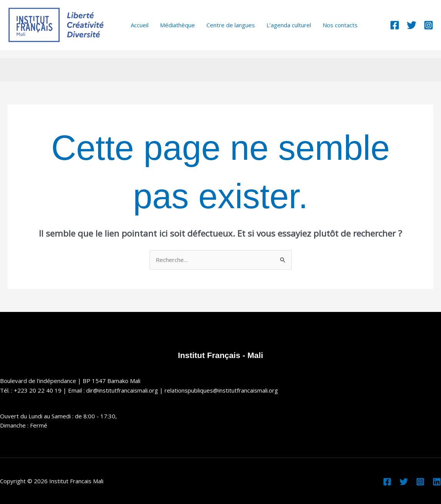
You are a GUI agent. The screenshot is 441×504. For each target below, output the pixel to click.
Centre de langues (231, 25)
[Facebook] (395, 25)
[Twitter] (412, 25)
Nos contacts (340, 25)
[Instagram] (429, 25)
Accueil (140, 25)
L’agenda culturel (289, 25)
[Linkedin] (437, 482)
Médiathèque (177, 25)
